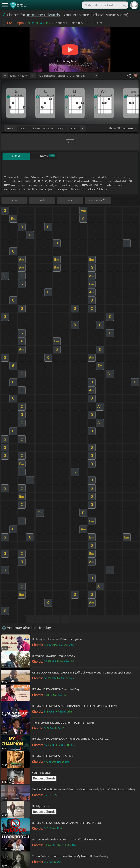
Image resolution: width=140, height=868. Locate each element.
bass (74, 128)
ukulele (36, 128)
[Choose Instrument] (83, 128)
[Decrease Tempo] (5, 76)
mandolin (48, 128)
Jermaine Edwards (43, 15)
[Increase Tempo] (33, 76)
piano (23, 128)
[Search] (124, 5)
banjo (61, 128)
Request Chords (44, 778)
